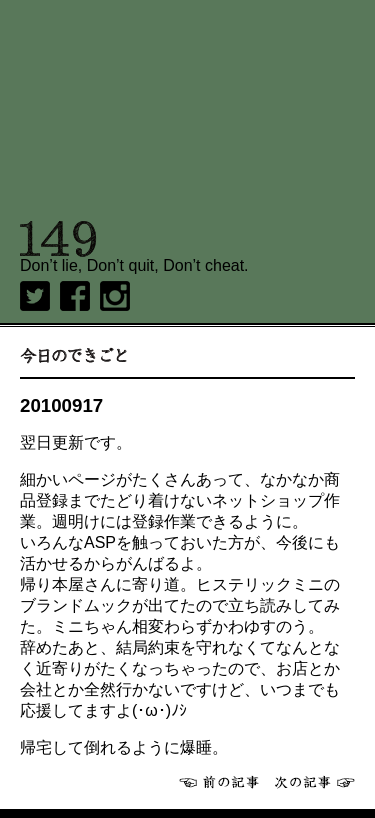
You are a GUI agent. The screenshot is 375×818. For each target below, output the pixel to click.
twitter (35, 296)
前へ (219, 782)
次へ (315, 782)
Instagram (115, 296)
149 (58, 239)
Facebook (75, 296)
